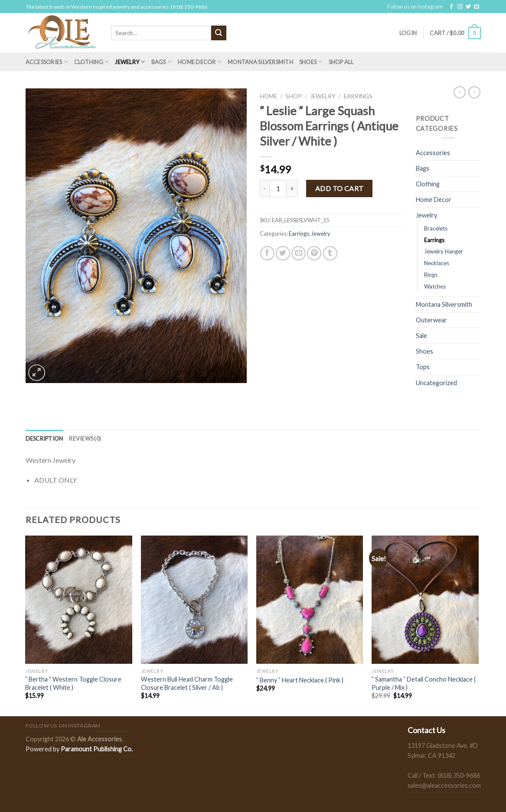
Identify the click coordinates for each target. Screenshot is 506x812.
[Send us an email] (477, 7)
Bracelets (436, 228)
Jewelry (130, 62)
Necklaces (437, 263)
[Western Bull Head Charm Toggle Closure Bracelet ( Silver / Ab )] (194, 600)
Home (268, 96)
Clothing (92, 62)
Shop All (341, 62)
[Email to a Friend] (299, 253)
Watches (435, 286)
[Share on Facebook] (267, 253)
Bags (162, 62)
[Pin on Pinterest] (314, 253)
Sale (421, 336)
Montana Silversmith (260, 62)
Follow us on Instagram (415, 6)
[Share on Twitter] (283, 253)
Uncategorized (436, 383)
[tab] (44, 438)
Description (44, 438)
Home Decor (200, 62)
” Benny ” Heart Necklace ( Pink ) (300, 680)
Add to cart (340, 188)
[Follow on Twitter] (468, 7)
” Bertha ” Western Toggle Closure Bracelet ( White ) (73, 683)
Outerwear (431, 320)
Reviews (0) (85, 438)
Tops (423, 367)
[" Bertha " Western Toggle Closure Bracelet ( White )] (79, 600)
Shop (294, 96)
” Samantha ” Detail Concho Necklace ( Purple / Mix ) (424, 683)
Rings (431, 275)
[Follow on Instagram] (460, 7)
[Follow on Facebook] (451, 7)
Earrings (358, 96)
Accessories (47, 62)
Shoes (311, 62)
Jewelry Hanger (444, 251)
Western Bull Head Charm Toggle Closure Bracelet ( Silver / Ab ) (187, 683)
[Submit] (219, 33)
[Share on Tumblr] (330, 253)
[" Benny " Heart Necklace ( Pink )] (310, 600)
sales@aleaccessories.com (444, 785)
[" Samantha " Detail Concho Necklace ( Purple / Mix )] (425, 600)
